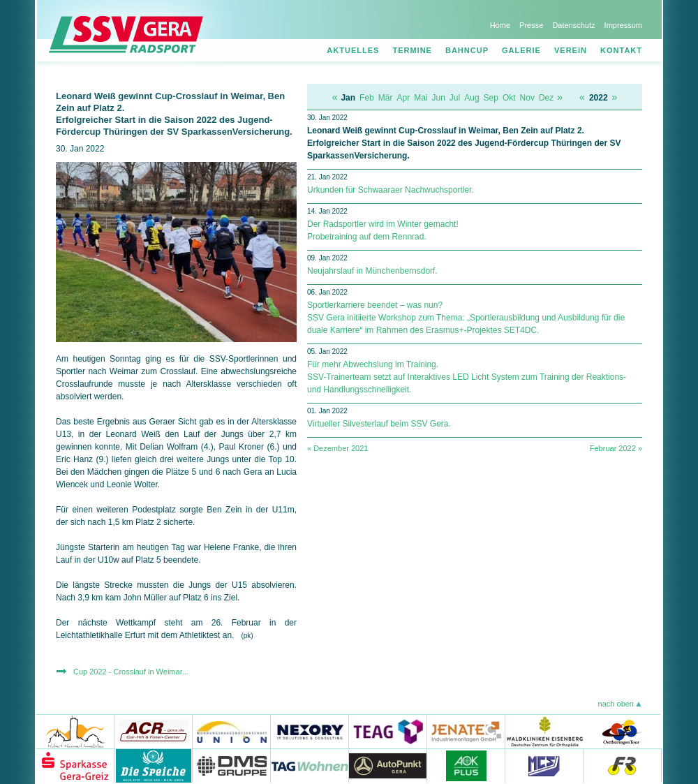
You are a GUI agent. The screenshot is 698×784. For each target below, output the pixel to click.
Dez (546, 98)
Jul (455, 98)
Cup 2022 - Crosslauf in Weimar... (131, 672)
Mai (421, 98)
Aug (471, 98)
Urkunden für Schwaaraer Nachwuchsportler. (391, 190)
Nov (527, 98)
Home (500, 25)
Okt (509, 98)
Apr (403, 98)
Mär (386, 98)
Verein (571, 50)
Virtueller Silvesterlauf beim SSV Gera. (379, 424)
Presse (531, 25)
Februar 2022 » (616, 448)
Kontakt (621, 50)
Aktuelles (353, 50)
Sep (491, 98)
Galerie (521, 50)
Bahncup (467, 50)
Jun (439, 98)
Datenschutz (573, 25)
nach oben (616, 704)
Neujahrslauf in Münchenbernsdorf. (372, 271)
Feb (367, 98)
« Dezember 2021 (337, 448)
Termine (412, 50)
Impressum (623, 25)
